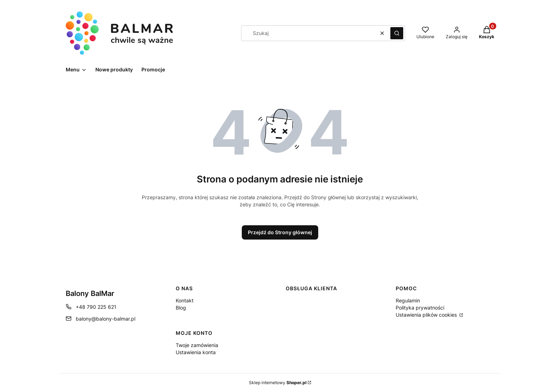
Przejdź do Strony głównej (280, 232)
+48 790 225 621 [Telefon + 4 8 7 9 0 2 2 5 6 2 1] (96, 307)
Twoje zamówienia (197, 345)
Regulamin (408, 300)
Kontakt (185, 300)
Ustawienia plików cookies (427, 315)
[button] (397, 33)
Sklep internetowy (278, 383)
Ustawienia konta (196, 352)
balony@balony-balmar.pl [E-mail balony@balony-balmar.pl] (106, 319)
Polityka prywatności (420, 308)
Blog (181, 308)
